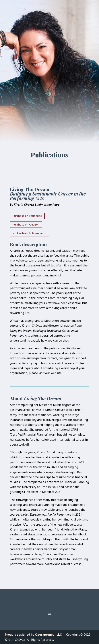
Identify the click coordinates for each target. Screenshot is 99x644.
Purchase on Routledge (27, 216)
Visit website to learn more (29, 233)
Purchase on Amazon (26, 225)
